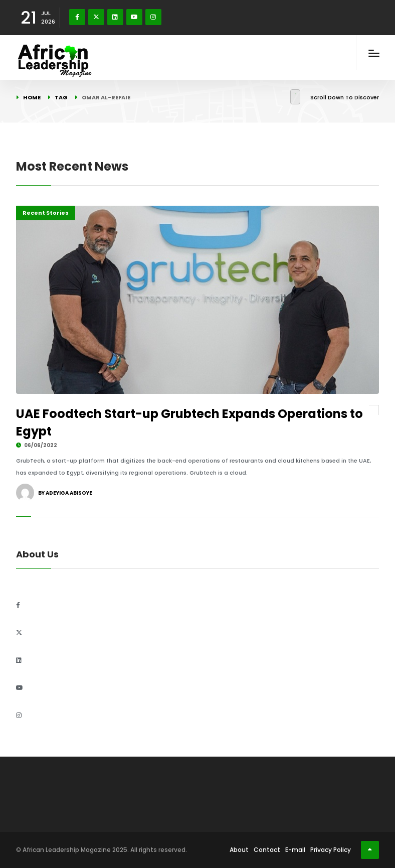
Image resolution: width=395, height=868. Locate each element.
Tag (61, 97)
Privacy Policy (331, 850)
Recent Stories (46, 213)
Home (32, 97)
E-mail (295, 850)
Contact (267, 850)
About (239, 850)
